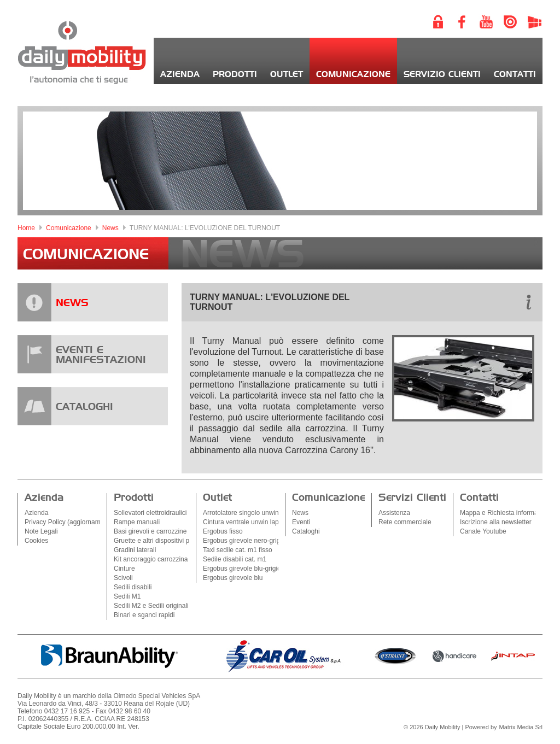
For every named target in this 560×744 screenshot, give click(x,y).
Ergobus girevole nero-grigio (244, 541)
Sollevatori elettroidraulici (150, 513)
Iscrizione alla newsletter (496, 522)
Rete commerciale (405, 522)
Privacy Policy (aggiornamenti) (69, 522)
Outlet (287, 75)
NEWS (72, 303)
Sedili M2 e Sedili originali (151, 606)
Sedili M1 (127, 596)
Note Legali (41, 531)
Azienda (180, 75)
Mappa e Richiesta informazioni (506, 513)
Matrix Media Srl (521, 727)
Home (26, 228)
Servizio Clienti (442, 75)
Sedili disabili (133, 587)
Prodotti (235, 75)
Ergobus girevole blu (233, 578)
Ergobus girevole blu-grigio (242, 569)
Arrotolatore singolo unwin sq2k (249, 513)
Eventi (301, 522)
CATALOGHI (84, 407)
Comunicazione (353, 75)
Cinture (124, 569)
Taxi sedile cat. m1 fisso (238, 550)
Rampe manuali (137, 522)
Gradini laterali (135, 550)
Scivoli (123, 578)
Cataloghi (306, 531)
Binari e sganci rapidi (144, 615)
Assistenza (394, 513)
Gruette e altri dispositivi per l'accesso (169, 541)
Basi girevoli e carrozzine (150, 531)
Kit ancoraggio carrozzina (151, 559)
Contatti (515, 75)
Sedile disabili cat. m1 (235, 559)
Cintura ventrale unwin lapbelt (246, 522)
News (110, 228)
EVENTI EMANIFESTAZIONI (101, 355)
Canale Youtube (483, 531)
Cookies (36, 541)
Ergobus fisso (223, 531)
